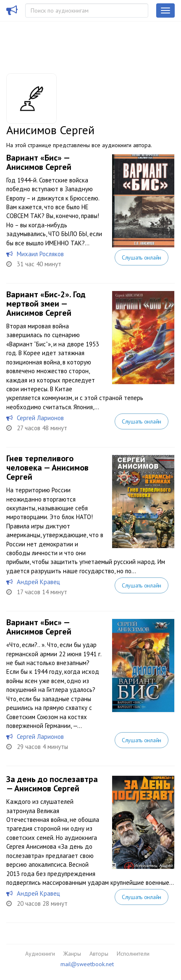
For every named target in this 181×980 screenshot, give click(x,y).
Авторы (99, 954)
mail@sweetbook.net (87, 964)
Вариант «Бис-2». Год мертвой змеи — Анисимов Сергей (46, 304)
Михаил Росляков (40, 254)
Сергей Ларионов (40, 418)
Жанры (72, 954)
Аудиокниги (40, 954)
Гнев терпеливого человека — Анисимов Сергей (47, 468)
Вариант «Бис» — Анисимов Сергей (39, 162)
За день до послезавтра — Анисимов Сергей (52, 784)
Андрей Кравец (38, 582)
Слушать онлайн (142, 257)
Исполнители (133, 954)
